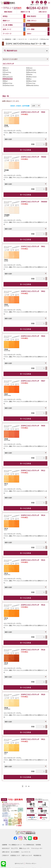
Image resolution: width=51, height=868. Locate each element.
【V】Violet (6, 74)
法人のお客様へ (15, 852)
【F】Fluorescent (8, 77)
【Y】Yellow (29, 74)
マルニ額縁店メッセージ (15, 845)
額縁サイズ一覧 (25, 12)
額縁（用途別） (8, 12)
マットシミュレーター (37, 848)
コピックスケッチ (34, 39)
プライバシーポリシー (31, 863)
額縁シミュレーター (25, 848)
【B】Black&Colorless (33, 85)
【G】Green (29, 68)
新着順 (19, 106)
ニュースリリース (26, 852)
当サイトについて (19, 863)
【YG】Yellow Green (8, 85)
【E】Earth (5, 70)
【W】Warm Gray (7, 83)
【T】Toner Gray (31, 83)
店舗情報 (5, 845)
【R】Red (5, 81)
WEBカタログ (6, 848)
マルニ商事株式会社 (29, 845)
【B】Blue (29, 79)
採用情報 (38, 845)
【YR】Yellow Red (8, 79)
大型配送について (15, 855)
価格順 (13, 106)
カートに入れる (25, 150)
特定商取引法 (37, 855)
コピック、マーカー (23, 39)
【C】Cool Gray (7, 72)
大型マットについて (27, 855)
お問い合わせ (43, 12)
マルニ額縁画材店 (7, 39)
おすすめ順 (26, 106)
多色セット (6, 68)
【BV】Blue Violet (31, 81)
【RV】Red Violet (31, 70)
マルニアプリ (14, 848)
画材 (15, 39)
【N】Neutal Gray (31, 72)
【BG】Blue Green (31, 77)
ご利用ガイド (5, 855)
